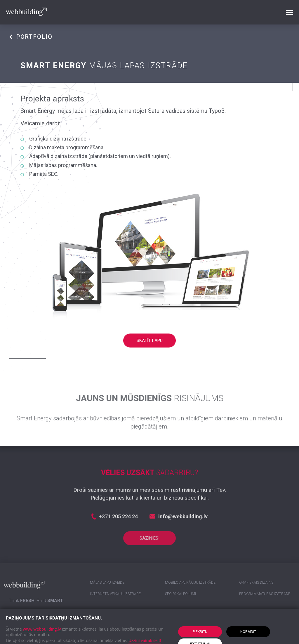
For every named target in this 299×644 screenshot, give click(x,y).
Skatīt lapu (150, 341)
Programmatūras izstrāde (265, 594)
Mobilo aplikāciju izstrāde (190, 582)
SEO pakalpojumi (180, 594)
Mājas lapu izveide (107, 582)
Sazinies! (149, 546)
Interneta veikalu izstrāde (115, 594)
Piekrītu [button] (200, 632)
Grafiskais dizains (256, 582)
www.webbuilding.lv (42, 629)
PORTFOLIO (31, 37)
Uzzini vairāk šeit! (145, 640)
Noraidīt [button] (248, 632)
